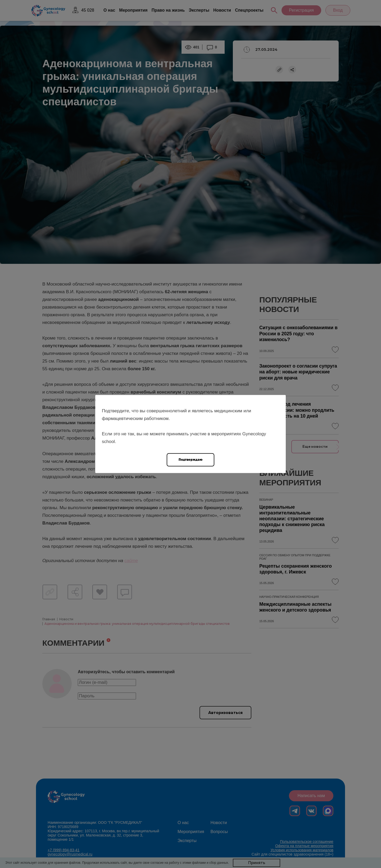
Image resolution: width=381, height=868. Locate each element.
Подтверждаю (190, 460)
